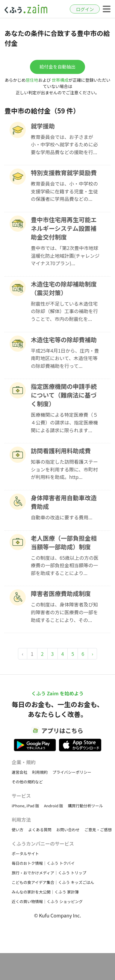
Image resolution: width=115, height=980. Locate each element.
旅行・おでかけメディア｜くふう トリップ (49, 873)
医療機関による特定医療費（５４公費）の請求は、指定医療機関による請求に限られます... (64, 422)
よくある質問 (40, 830)
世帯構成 (60, 80)
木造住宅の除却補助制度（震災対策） (64, 288)
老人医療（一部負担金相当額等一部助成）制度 (64, 542)
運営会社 (19, 772)
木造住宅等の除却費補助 (64, 340)
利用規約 (40, 772)
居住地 (32, 80)
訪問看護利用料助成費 (61, 451)
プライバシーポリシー (72, 772)
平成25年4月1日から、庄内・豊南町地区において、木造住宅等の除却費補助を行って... (65, 358)
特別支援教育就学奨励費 (64, 173)
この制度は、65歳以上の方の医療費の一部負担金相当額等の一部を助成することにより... (65, 565)
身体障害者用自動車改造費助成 (64, 502)
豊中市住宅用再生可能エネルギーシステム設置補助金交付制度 (64, 228)
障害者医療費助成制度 (61, 593)
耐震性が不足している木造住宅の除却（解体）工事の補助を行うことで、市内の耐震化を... (64, 311)
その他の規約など (27, 782)
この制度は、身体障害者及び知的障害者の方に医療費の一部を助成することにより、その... (64, 612)
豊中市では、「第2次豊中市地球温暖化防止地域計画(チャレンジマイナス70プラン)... (65, 255)
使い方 (18, 830)
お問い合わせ (68, 830)
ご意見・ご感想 (98, 830)
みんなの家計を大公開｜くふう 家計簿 (45, 892)
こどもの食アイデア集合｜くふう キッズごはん (53, 882)
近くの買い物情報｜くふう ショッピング (47, 901)
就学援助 (43, 126)
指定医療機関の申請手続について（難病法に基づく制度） (64, 395)
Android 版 (54, 806)
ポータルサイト (25, 854)
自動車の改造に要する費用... (62, 517)
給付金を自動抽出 (57, 67)
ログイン (85, 9)
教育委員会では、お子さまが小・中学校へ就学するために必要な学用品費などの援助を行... (64, 144)
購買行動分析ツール (86, 806)
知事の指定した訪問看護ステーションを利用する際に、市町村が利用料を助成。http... (64, 469)
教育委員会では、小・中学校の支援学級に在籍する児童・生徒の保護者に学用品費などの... (64, 191)
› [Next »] (92, 654)
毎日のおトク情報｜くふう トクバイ (43, 863)
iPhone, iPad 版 (25, 806)
